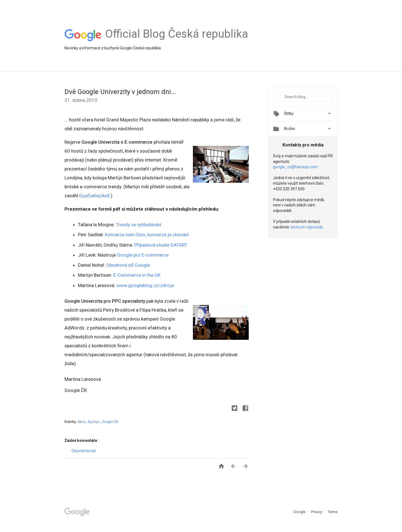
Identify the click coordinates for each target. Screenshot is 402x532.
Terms (333, 512)
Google (300, 512)
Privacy (317, 512)
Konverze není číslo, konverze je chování (147, 235)
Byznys (94, 422)
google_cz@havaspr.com (295, 167)
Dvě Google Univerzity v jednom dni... (120, 92)
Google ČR (110, 422)
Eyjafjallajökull (94, 196)
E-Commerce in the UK (136, 275)
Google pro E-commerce (143, 255)
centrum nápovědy (306, 227)
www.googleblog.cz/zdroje (145, 285)
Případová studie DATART (161, 245)
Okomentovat (84, 451)
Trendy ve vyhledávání (139, 225)
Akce (82, 422)
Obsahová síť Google (128, 265)
